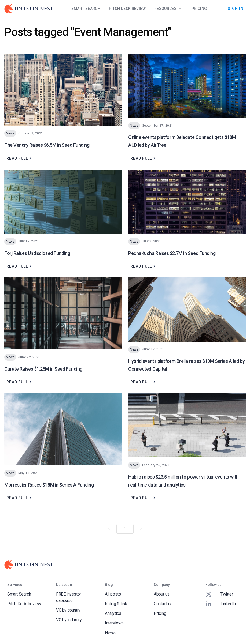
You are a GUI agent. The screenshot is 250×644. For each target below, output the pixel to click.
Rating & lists (117, 604)
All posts (113, 594)
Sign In (236, 9)
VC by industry (69, 620)
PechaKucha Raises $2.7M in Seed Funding (172, 253)
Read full (20, 158)
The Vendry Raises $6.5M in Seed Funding (47, 145)
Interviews (114, 623)
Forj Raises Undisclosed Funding (37, 253)
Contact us (163, 604)
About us (162, 594)
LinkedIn (221, 604)
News (110, 633)
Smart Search (86, 9)
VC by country (68, 610)
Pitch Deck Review (127, 9)
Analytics (113, 613)
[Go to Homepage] (28, 9)
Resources (169, 9)
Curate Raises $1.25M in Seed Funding (43, 369)
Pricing (199, 9)
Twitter (219, 594)
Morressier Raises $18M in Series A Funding (49, 485)
